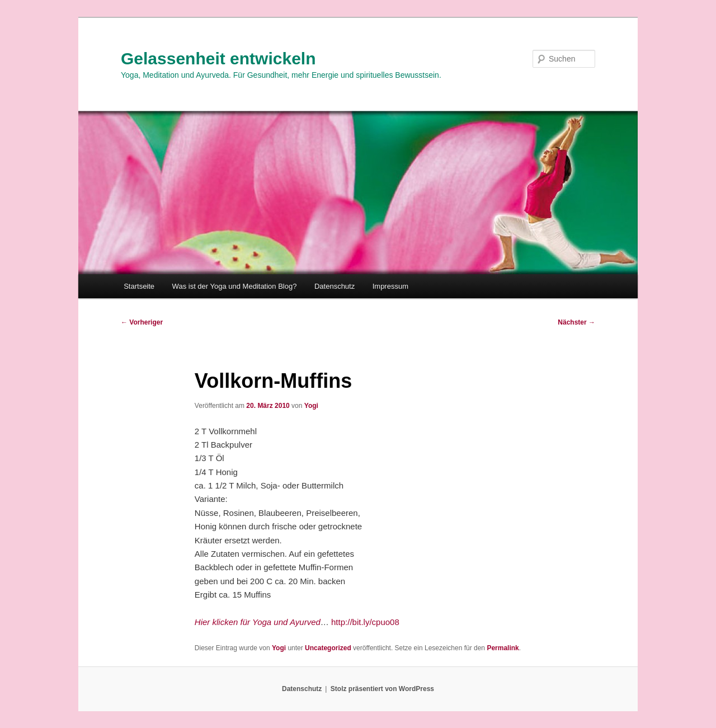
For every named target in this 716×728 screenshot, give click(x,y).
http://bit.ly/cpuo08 (365, 622)
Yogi (311, 406)
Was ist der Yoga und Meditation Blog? (235, 286)
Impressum (390, 286)
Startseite (139, 286)
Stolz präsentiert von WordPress (382, 689)
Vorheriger (142, 322)
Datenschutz (335, 286)
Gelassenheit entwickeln (218, 58)
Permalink (503, 648)
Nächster (576, 322)
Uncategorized (328, 648)
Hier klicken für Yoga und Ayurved (258, 622)
